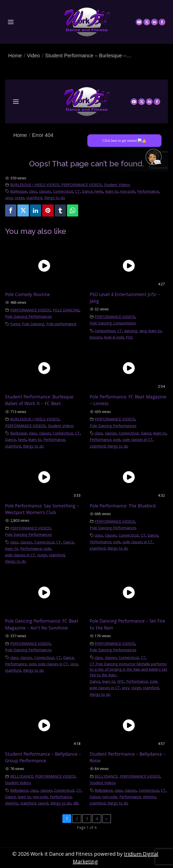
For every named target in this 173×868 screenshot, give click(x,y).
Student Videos (117, 185)
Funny (15, 324)
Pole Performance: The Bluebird (123, 506)
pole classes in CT (138, 440)
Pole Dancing (33, 324)
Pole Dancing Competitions (113, 323)
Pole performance (61, 324)
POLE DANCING (66, 310)
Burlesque (19, 191)
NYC (121, 681)
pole (120, 337)
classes (45, 191)
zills (76, 803)
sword (43, 803)
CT (78, 191)
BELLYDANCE (22, 776)
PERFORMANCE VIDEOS (82, 185)
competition (105, 331)
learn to (112, 191)
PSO (129, 337)
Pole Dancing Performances (28, 316)
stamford (34, 198)
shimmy (12, 803)
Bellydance (19, 790)
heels (99, 191)
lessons (96, 337)
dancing (131, 331)
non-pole (128, 191)
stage (20, 198)
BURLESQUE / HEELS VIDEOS (35, 185)
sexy (9, 198)
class (33, 191)
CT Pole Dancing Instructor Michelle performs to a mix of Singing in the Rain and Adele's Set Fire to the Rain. (129, 669)
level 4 (109, 337)
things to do (55, 198)
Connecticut (63, 191)
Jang (143, 331)
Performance (148, 191)
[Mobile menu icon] (11, 22)
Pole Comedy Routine (27, 294)
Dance (87, 191)
